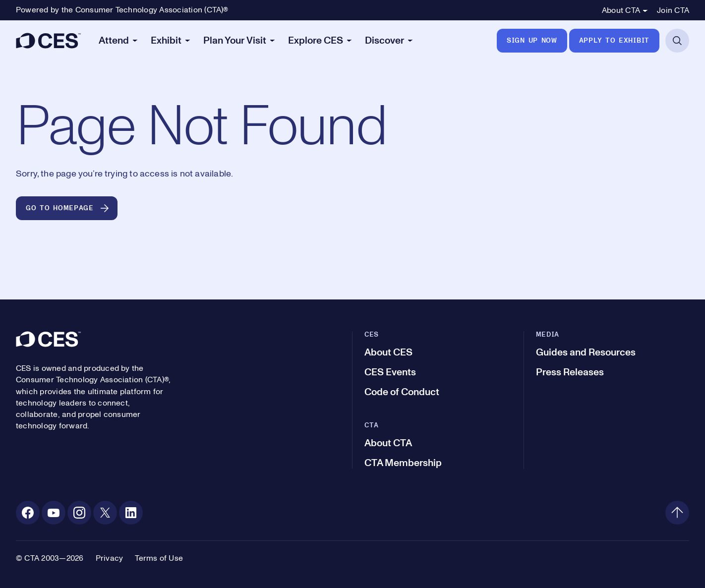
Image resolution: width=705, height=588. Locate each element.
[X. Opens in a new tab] (105, 513)
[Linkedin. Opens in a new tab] (131, 513)
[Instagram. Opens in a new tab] (79, 513)
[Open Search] (677, 41)
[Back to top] (677, 513)
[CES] (48, 41)
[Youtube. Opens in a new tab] (54, 513)
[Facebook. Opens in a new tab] (28, 513)
